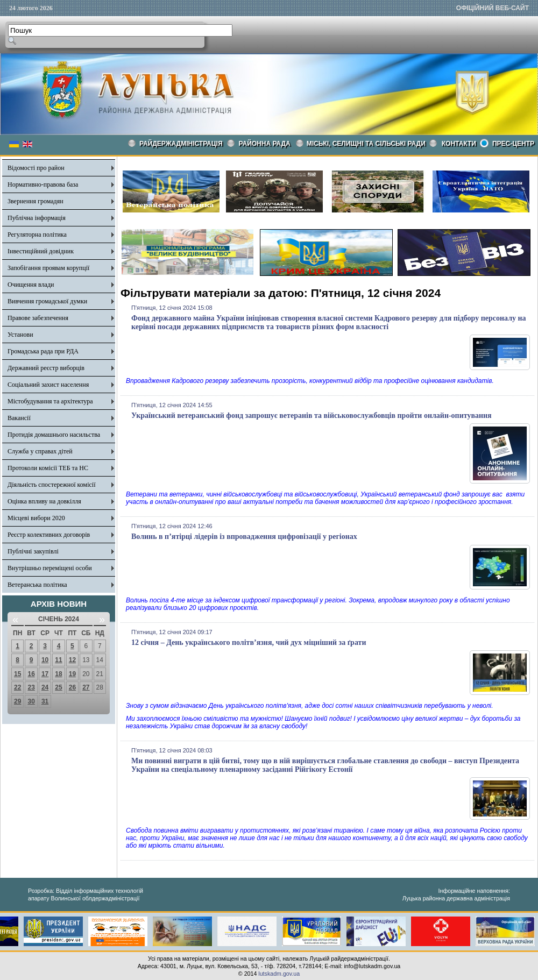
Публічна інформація (37, 218)
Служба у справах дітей (40, 451)
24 (45, 687)
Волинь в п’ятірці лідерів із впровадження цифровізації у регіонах (244, 537)
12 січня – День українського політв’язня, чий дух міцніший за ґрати (249, 642)
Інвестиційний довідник (41, 251)
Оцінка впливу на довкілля (44, 501)
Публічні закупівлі (33, 551)
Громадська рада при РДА (43, 351)
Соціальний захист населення (48, 385)
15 (17, 674)
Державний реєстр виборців (46, 368)
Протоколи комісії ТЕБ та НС (48, 468)
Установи (20, 335)
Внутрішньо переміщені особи (50, 568)
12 (72, 660)
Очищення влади (31, 285)
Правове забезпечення (38, 318)
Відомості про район (36, 168)
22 (17, 687)
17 (45, 674)
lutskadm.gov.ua (279, 974)
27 (86, 687)
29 (17, 701)
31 (45, 701)
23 (31, 687)
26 (72, 687)
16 (31, 674)
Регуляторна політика (37, 235)
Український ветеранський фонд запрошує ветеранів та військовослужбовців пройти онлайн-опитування (312, 416)
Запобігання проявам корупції (48, 268)
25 (58, 687)
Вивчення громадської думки (47, 301)
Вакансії (19, 418)
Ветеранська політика (37, 585)
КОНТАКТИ (459, 144)
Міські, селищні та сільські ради (366, 144)
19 (72, 674)
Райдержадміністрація (181, 144)
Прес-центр (513, 144)
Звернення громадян (36, 201)
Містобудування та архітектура (50, 401)
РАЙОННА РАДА (265, 144)
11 (58, 660)
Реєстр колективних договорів (49, 535)
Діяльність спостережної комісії (52, 485)
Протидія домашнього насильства (54, 435)
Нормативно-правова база (43, 184)
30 (31, 701)
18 (58, 674)
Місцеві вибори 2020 (36, 518)
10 (45, 660)
